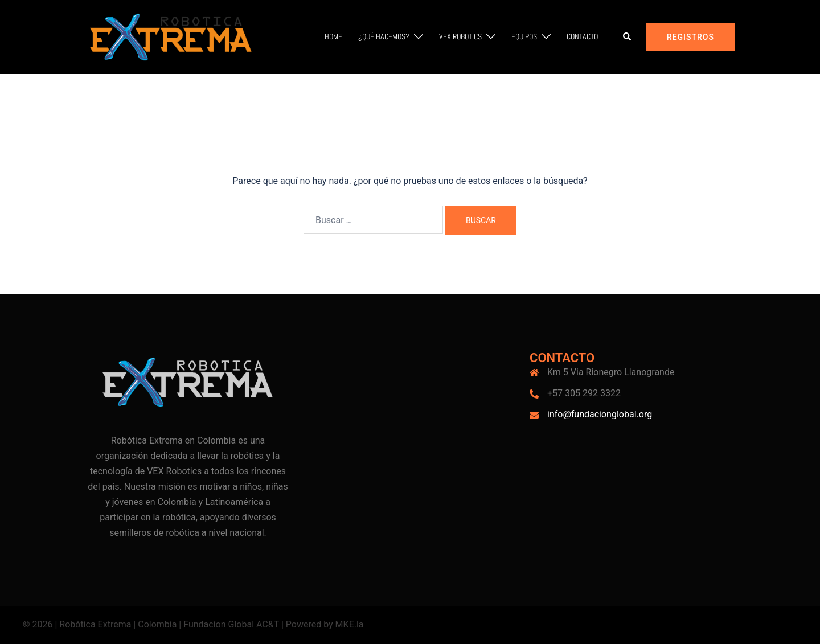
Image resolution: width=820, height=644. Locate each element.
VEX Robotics (460, 36)
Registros (690, 37)
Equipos (524, 36)
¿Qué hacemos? (384, 36)
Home (333, 36)
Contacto (582, 36)
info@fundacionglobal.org (600, 414)
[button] (628, 37)
